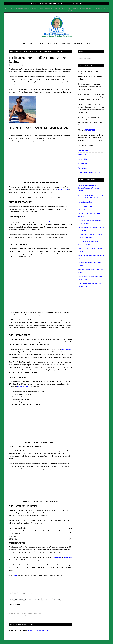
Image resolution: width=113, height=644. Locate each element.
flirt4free (31, 615)
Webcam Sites (39, 613)
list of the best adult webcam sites (40, 630)
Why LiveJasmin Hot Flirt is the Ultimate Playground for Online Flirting (88, 188)
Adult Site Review (17, 613)
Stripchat (16, 89)
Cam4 (15, 575)
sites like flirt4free (66, 615)
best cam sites (29, 613)
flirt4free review (52, 615)
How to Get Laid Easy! (85, 202)
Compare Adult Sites (56, 27)
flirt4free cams (40, 615)
